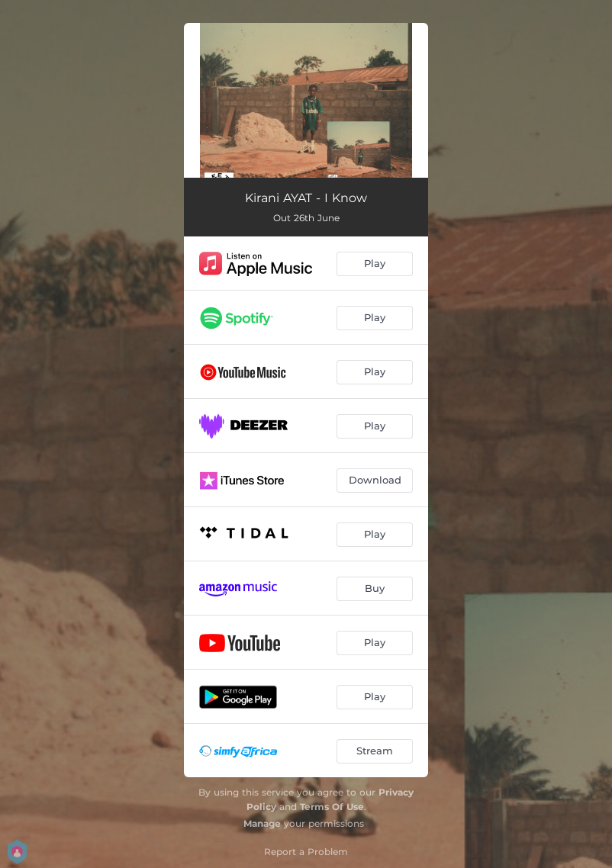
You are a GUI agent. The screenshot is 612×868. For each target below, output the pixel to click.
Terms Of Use (332, 807)
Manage (262, 823)
